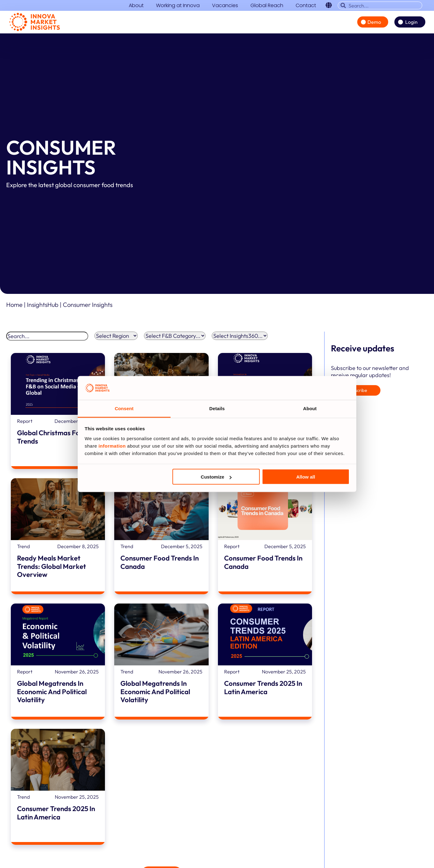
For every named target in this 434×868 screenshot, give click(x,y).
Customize (216, 477)
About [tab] (310, 408)
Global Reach (267, 6)
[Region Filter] (116, 338)
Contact (306, 6)
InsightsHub (43, 307)
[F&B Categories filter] (175, 338)
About (136, 6)
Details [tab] (217, 408)
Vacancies (225, 6)
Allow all (306, 477)
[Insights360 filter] (240, 338)
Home (14, 307)
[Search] (47, 338)
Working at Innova (178, 6)
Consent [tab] (124, 408)
